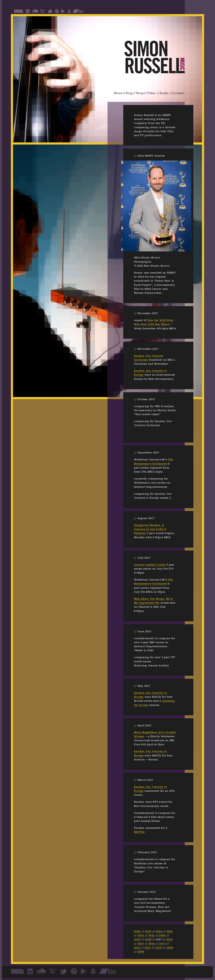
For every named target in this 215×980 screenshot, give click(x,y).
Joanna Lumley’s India (150, 565)
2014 (151, 944)
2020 (162, 935)
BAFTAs (139, 832)
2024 (159, 931)
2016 (170, 939)
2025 (148, 931)
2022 (141, 935)
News (118, 93)
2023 (170, 931)
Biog (129, 93)
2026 (137, 931)
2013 (162, 944)
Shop (140, 93)
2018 (148, 939)
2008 (141, 952)
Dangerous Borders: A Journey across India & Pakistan (150, 529)
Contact (179, 93)
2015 (141, 944)
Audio (164, 93)
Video (151, 93)
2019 (137, 939)
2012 (137, 948)
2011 (148, 948)
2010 (159, 948)
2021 (151, 935)
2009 (170, 948)
